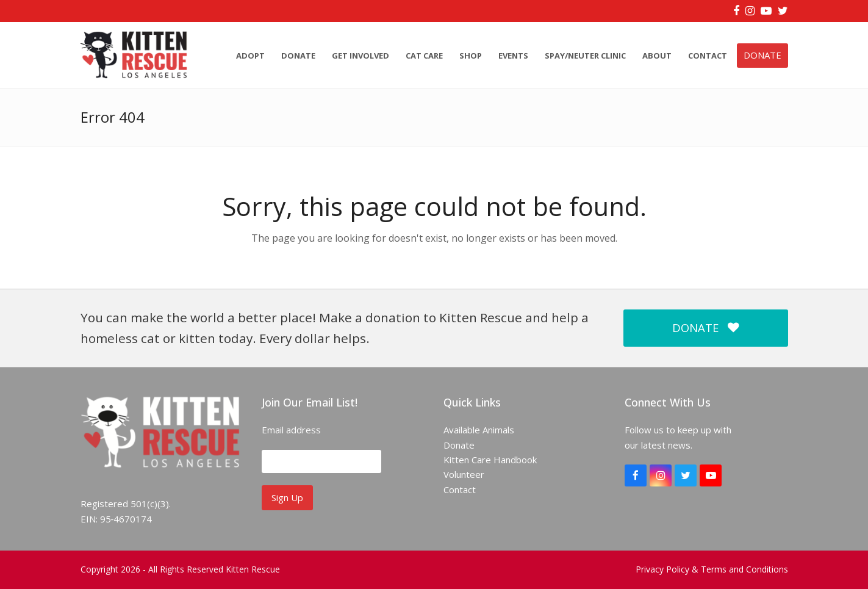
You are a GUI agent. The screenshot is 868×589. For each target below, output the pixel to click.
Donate (459, 445)
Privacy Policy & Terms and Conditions (712, 569)
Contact (460, 490)
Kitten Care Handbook (490, 460)
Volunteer (464, 474)
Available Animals (479, 430)
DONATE (705, 327)
